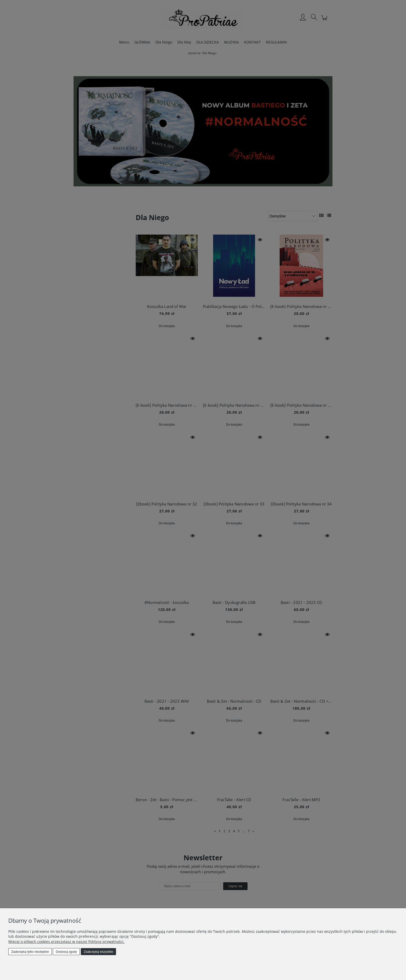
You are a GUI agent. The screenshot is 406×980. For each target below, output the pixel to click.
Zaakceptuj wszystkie (98, 952)
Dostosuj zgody (66, 952)
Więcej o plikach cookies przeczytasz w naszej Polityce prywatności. (66, 942)
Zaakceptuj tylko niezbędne (30, 952)
